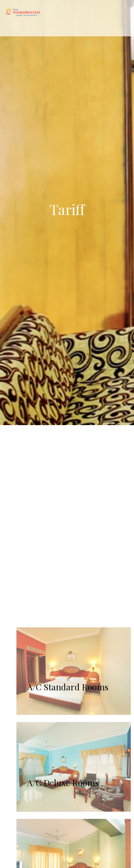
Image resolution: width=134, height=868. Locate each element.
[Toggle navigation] (16, 26)
